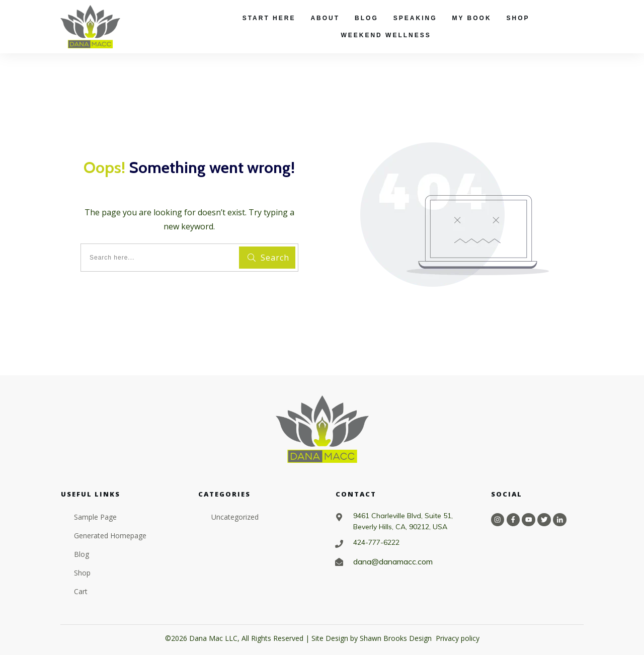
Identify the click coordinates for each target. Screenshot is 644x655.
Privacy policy (458, 638)
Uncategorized (235, 517)
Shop (82, 573)
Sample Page (95, 517)
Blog (82, 554)
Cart (81, 591)
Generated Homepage (110, 536)
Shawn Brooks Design (396, 638)
